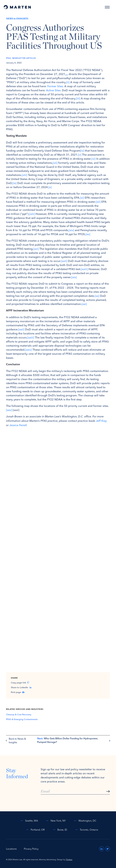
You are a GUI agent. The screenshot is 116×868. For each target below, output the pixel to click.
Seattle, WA (29, 821)
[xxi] (84, 304)
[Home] (17, 7)
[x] (50, 187)
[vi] (93, 159)
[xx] (97, 296)
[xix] (74, 277)
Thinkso (69, 860)
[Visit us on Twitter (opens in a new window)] (108, 849)
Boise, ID (60, 830)
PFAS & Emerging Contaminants (22, 719)
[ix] (14, 183)
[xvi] (36, 249)
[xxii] (21, 329)
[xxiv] (28, 350)
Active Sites (53, 90)
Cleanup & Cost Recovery (19, 714)
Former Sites (55, 86)
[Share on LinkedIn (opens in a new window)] (58, 687)
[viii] (24, 175)
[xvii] (64, 261)
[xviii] (84, 269)
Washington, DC (85, 821)
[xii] (98, 202)
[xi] (82, 198)
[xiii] (32, 214)
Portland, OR (35, 830)
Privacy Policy (31, 849)
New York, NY (55, 821)
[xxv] (9, 410)
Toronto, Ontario (86, 830)
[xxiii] (31, 337)
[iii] (78, 98)
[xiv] (71, 230)
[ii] (68, 82)
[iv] (82, 151)
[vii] (55, 163)
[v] (80, 155)
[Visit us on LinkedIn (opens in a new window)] (101, 849)
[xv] (88, 234)
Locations (11, 849)
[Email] (75, 791)
